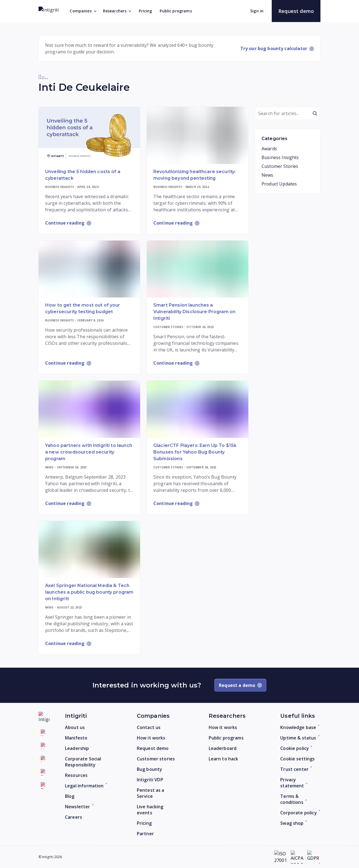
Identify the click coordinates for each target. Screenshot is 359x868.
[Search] (288, 113)
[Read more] (89, 135)
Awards (269, 149)
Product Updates (279, 184)
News (267, 175)
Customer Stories (280, 166)
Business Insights (280, 157)
